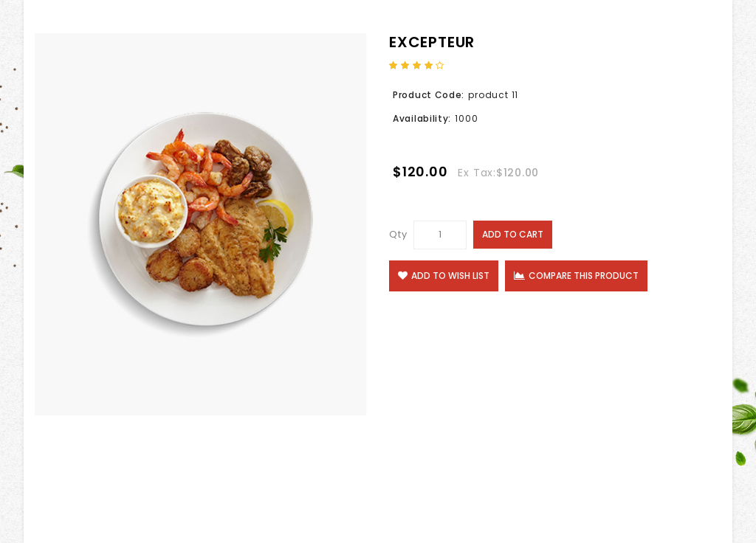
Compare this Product (576, 276)
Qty (398, 234)
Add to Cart (513, 234)
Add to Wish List (444, 276)
